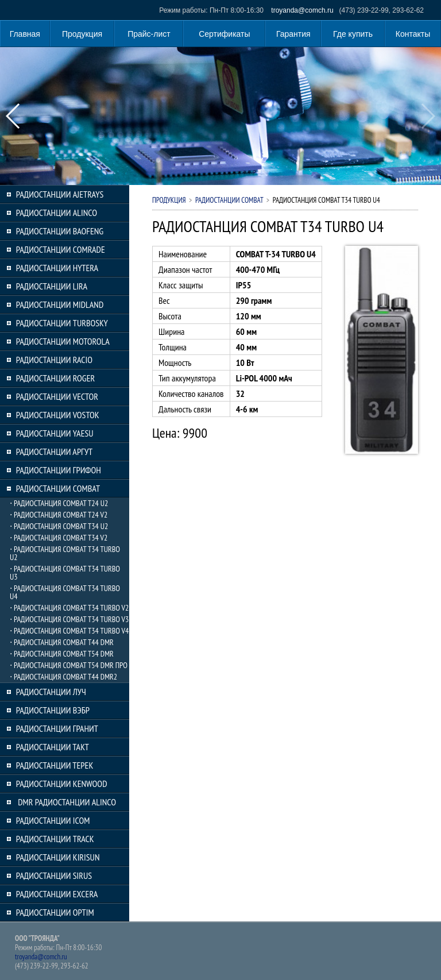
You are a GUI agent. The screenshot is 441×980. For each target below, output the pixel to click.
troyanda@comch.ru (302, 10)
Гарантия (293, 34)
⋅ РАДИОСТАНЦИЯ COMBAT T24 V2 (59, 515)
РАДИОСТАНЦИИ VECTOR (57, 396)
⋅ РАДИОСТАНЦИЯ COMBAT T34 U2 (59, 526)
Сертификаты (224, 34)
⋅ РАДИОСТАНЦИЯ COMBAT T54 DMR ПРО (69, 665)
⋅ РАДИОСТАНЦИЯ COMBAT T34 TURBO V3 (69, 619)
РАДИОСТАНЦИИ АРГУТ (54, 452)
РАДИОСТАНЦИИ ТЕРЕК (55, 765)
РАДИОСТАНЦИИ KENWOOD (62, 784)
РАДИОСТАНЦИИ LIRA (52, 286)
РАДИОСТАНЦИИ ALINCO (57, 213)
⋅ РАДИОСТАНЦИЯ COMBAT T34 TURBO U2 (65, 553)
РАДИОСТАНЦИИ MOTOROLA (63, 341)
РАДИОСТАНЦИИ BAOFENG (60, 231)
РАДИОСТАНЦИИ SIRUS (54, 875)
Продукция (82, 34)
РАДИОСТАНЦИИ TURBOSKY (62, 323)
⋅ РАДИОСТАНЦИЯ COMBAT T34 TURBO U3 (65, 573)
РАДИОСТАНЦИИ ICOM (53, 820)
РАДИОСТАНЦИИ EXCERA (57, 894)
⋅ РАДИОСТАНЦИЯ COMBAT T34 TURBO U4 (65, 592)
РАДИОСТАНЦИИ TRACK (55, 839)
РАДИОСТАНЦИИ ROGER (55, 378)
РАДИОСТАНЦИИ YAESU (55, 433)
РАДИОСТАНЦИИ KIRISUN (58, 857)
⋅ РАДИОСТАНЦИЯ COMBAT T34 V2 (59, 538)
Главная (25, 34)
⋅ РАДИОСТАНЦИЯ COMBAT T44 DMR (62, 642)
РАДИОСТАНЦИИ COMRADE (61, 249)
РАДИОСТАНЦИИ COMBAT (58, 488)
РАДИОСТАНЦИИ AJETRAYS (60, 194)
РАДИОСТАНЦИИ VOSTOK (58, 415)
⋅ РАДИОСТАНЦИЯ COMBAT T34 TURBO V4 (69, 631)
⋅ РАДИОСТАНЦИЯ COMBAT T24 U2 (59, 503)
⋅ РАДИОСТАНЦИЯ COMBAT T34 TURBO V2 (69, 608)
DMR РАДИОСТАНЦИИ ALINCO (66, 802)
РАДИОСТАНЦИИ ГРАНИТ (57, 728)
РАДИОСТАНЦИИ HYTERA (57, 268)
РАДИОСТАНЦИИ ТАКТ (53, 747)
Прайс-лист (149, 34)
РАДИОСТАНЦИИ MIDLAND (60, 304)
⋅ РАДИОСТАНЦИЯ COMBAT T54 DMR (62, 654)
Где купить (353, 34)
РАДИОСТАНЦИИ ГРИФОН (59, 470)
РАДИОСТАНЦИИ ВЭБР (53, 710)
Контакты (413, 34)
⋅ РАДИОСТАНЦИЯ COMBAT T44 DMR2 (63, 677)
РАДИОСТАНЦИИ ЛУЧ (51, 692)
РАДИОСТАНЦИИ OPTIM (55, 912)
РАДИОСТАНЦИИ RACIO (54, 360)
